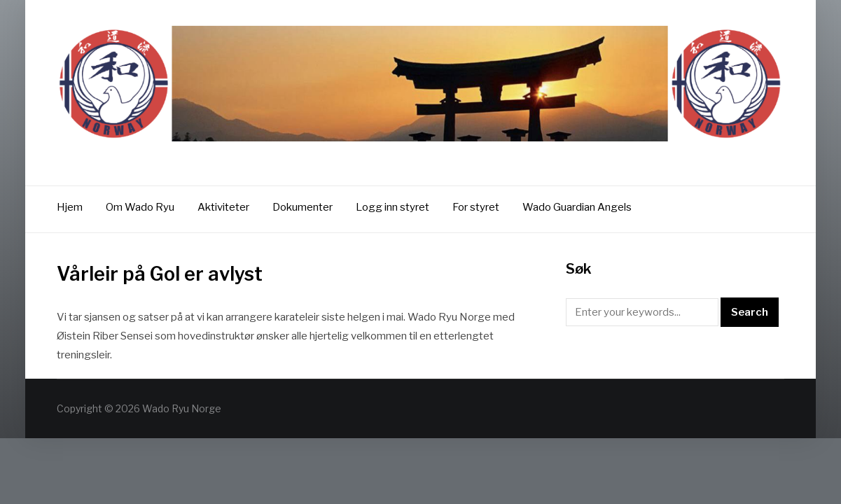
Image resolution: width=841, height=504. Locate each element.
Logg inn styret (392, 207)
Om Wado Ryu (140, 207)
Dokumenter (303, 207)
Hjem (70, 207)
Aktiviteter (223, 207)
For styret (476, 207)
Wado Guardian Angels (577, 207)
